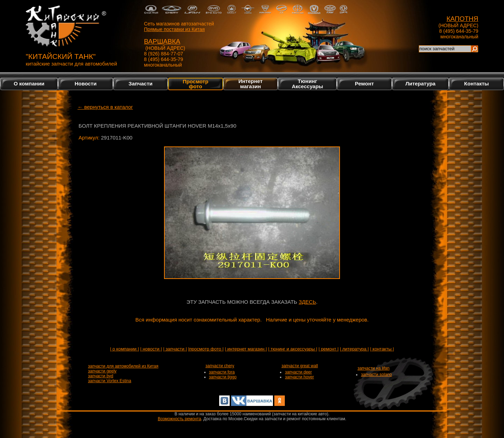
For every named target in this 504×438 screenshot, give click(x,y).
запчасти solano (376, 375)
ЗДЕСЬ (307, 302)
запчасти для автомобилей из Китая (123, 366)
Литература (420, 84)
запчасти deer (298, 372)
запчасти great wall (300, 366)
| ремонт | (328, 349)
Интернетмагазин (250, 84)
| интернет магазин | (246, 349)
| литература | (354, 349)
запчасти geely (102, 371)
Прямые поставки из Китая (175, 29)
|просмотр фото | (206, 349)
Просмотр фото (195, 84)
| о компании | (124, 349)
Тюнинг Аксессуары (307, 84)
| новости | (151, 349)
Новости (86, 84)
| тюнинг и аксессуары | (292, 349)
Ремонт (364, 84)
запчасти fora (222, 372)
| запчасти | (175, 349)
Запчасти (140, 84)
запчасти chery (220, 366)
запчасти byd (101, 376)
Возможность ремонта (179, 419)
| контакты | (382, 349)
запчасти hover (299, 377)
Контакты (477, 84)
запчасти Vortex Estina (110, 381)
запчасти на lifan (373, 368)
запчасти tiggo (223, 377)
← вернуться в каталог (105, 107)
